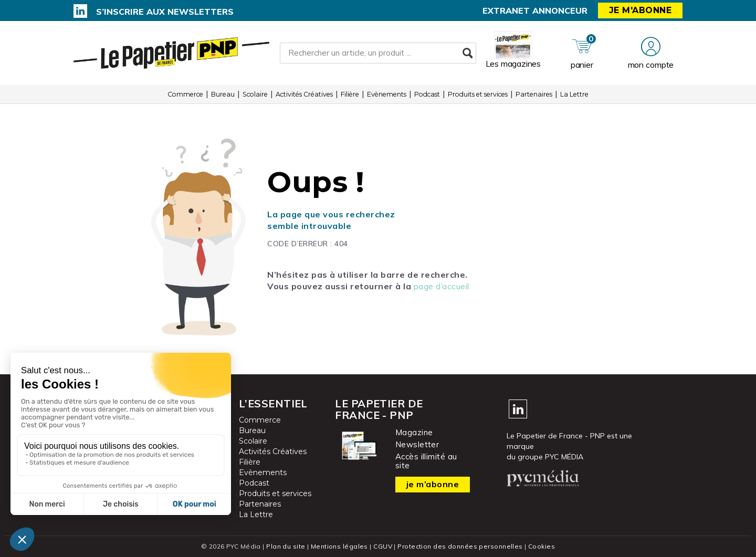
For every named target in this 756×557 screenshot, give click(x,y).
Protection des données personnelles (460, 546)
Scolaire (255, 94)
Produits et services (478, 94)
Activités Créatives (304, 94)
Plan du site (286, 546)
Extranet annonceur (535, 10)
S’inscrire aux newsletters (165, 12)
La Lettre (574, 94)
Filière (350, 94)
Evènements (387, 94)
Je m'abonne (640, 10)
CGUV (383, 546)
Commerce (185, 94)
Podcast (427, 94)
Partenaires (534, 94)
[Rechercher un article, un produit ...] (378, 53)
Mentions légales (339, 546)
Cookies (542, 546)
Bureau (223, 94)
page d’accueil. (443, 286)
